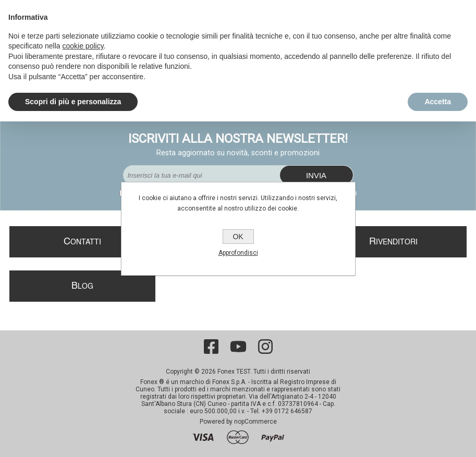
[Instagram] (265, 347)
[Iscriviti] (202, 175)
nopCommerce (255, 422)
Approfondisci (238, 253)
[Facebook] (211, 347)
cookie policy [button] (83, 46)
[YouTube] (238, 347)
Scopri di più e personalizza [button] (73, 102)
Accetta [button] (438, 102)
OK (238, 237)
